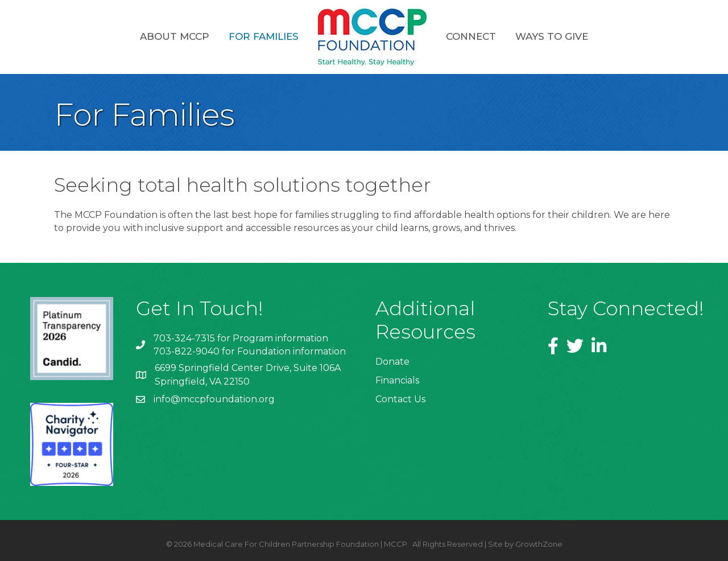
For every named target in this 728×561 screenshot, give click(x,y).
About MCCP (175, 36)
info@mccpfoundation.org (214, 399)
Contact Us (400, 399)
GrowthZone (539, 544)
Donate (392, 362)
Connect (471, 36)
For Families (264, 36)
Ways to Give (552, 36)
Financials (397, 380)
